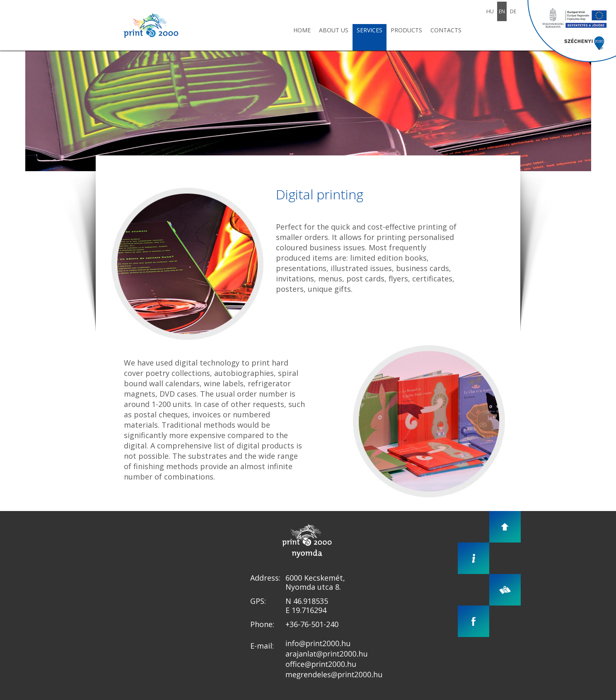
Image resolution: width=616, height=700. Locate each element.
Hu (490, 11)
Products (406, 30)
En (502, 11)
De (513, 11)
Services (370, 30)
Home (302, 30)
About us (334, 30)
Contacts (446, 30)
